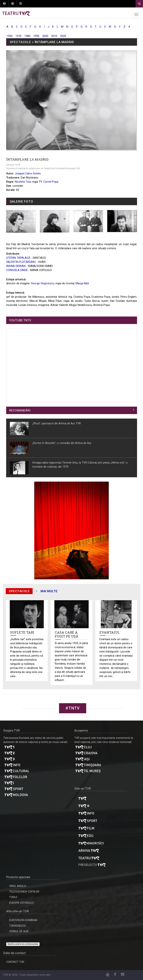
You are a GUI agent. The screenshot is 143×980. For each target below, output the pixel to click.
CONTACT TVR (15, 962)
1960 (9, 36)
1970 (18, 36)
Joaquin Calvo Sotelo (28, 174)
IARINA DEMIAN (16, 266)
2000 (45, 36)
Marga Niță (82, 283)
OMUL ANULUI (18, 886)
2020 (63, 36)
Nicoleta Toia (23, 182)
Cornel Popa (51, 182)
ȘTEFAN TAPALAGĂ (18, 258)
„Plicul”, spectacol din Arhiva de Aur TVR (57, 423)
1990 (36, 36)
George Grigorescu (42, 283)
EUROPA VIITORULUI (21, 903)
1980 (27, 36)
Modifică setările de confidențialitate (23, 944)
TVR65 (13, 897)
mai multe (49, 591)
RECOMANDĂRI (20, 410)
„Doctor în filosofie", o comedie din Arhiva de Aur (62, 443)
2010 (54, 36)
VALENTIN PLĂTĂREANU (21, 262)
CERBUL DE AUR (19, 931)
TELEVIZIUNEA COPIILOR (24, 892)
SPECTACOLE (20, 42)
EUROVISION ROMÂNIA (23, 920)
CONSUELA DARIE (17, 270)
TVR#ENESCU (18, 926)
